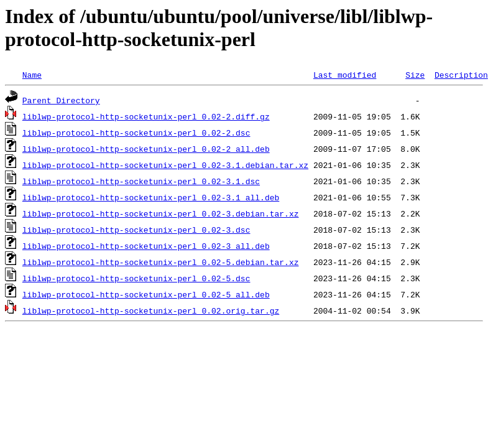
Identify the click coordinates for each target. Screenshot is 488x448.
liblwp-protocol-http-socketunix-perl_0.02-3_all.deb (146, 246)
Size (415, 75)
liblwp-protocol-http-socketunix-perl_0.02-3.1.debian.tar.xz (165, 165)
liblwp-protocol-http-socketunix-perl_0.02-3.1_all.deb (151, 197)
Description (461, 75)
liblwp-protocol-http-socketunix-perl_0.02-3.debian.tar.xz (161, 213)
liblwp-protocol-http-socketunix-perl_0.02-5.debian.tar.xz (161, 262)
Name (32, 75)
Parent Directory (61, 100)
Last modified (345, 75)
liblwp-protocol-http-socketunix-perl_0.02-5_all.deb (146, 294)
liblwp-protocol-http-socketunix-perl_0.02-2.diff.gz (146, 116)
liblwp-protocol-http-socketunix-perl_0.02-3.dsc (136, 230)
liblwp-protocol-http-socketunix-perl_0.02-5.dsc (136, 278)
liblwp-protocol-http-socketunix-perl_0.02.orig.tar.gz (151, 310)
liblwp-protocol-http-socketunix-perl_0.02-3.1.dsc (141, 181)
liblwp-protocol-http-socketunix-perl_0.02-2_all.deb (146, 149)
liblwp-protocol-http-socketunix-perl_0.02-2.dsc (136, 133)
